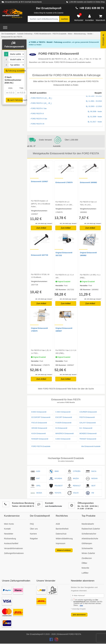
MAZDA (73, 479)
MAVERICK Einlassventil (65, 434)
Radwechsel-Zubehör (91, 529)
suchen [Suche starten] (64, 19)
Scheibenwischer (89, 534)
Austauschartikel (11, 543)
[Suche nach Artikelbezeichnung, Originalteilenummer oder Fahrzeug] (43, 19)
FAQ (32, 524)
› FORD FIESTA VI (66, 113)
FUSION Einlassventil (63, 423)
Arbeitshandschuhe (90, 539)
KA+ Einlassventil (86, 428)
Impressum (61, 543)
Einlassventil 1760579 (64, 183)
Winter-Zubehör (88, 553)
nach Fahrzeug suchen (15, 100)
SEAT (91, 486)
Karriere (33, 534)
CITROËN (74, 471)
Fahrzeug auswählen (15, 71)
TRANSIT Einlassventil (88, 439)
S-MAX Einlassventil (63, 439)
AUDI (35, 471)
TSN (21, 88)
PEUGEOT (56, 486)
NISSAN (92, 479)
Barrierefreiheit (62, 529)
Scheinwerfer (87, 548)
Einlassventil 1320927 (39, 182)
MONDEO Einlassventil (88, 434)
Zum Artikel (41, 228)
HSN (10, 88)
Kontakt (7, 529)
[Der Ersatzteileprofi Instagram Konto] (56, 640)
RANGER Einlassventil (40, 439)
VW (90, 493)
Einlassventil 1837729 (39, 255)
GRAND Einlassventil (39, 428)
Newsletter (9, 534)
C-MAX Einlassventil (63, 412)
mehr (81, 605)
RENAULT (74, 486)
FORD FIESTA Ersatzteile (41, 446)
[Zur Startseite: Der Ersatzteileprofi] (12, 14)
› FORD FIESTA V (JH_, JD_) (66, 102)
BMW (54, 471)
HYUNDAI (56, 479)
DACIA (91, 471)
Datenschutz (61, 534)
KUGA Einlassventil (39, 434)
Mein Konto (9, 524)
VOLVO (73, 493)
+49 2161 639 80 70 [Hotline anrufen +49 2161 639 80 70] (92, 8)
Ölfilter (84, 563)
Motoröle (85, 568)
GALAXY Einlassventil (88, 423)
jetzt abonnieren (79, 615)
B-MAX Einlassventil (39, 412)
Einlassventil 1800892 (88, 183)
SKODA (36, 493)
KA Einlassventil (61, 428)
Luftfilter (85, 573)
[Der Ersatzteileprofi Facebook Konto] (51, 640)
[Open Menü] (5, 28)
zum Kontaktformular (54, 506)
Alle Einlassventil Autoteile (91, 446)
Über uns (34, 529)
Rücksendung (10, 539)
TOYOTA (55, 493)
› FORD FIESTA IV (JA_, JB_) (66, 97)
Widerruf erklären (64, 550)
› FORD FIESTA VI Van (66, 118)
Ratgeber (34, 539)
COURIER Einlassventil (88, 412)
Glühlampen (87, 543)
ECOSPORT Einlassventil (41, 417)
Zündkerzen (87, 558)
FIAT (35, 479)
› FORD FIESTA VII (66, 123)
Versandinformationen (14, 548)
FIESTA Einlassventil (87, 417)
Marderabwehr (88, 524)
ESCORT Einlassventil (64, 417)
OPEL (36, 486)
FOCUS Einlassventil (39, 423)
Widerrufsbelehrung (64, 539)
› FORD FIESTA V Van (66, 108)
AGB (58, 524)
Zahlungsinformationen (14, 553)
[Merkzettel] (79, 18)
